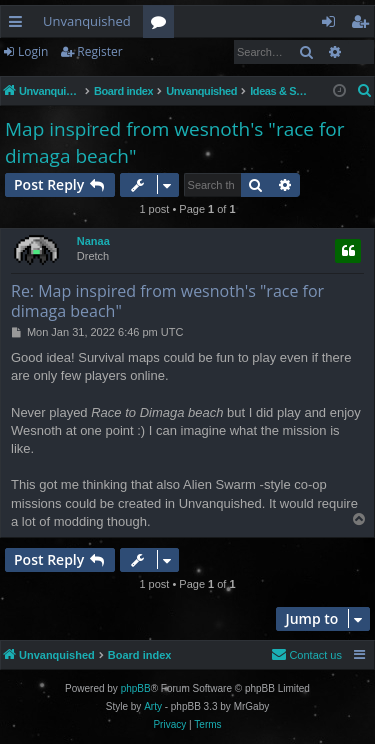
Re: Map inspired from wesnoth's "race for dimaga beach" (167, 301)
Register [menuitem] (364, 25)
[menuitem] (365, 91)
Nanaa (93, 241)
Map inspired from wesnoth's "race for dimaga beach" (175, 142)
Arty (153, 706)
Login (33, 51)
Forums (162, 25)
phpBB (136, 688)
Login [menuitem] (332, 25)
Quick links (19, 25)
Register (99, 51)
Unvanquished (87, 21)
